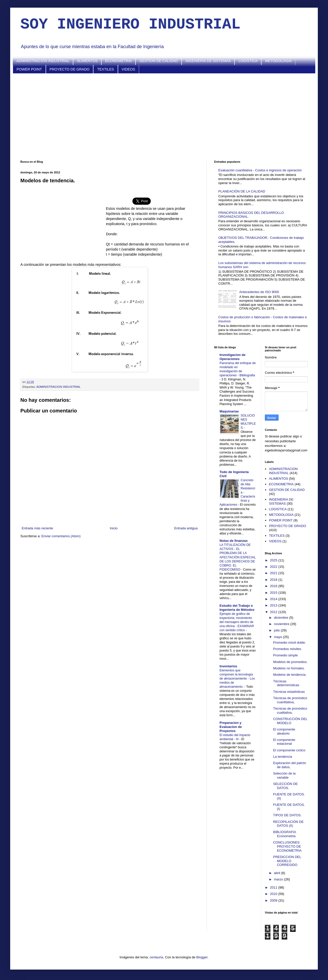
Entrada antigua (186, 528)
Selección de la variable (284, 775)
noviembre (282, 624)
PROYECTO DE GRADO (70, 69)
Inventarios (228, 666)
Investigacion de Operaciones (233, 357)
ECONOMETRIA (118, 61)
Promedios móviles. (287, 649)
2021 (274, 573)
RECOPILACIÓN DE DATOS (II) (288, 824)
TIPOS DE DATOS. (287, 815)
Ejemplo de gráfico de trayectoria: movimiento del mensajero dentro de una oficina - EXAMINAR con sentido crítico (237, 622)
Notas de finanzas (234, 541)
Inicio (114, 528)
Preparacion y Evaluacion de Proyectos (231, 727)
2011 (274, 887)
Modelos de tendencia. (290, 675)
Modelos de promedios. (290, 662)
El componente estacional (284, 742)
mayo (278, 637)
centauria (156, 957)
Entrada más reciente (37, 528)
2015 (274, 593)
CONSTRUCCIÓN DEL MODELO (290, 721)
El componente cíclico (289, 750)
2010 (274, 894)
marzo (279, 879)
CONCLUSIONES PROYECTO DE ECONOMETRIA (287, 846)
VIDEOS (128, 69)
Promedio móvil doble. (289, 643)
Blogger (202, 957)
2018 (274, 580)
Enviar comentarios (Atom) (61, 536)
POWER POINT (29, 69)
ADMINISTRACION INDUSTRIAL (43, 61)
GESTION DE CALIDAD (159, 61)
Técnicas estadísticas (289, 692)
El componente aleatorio (284, 731)
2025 (274, 560)
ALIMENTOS (87, 61)
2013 (274, 605)
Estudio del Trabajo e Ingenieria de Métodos (237, 608)
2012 (274, 612)
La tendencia (282, 757)
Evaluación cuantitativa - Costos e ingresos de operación (260, 170)
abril (278, 873)
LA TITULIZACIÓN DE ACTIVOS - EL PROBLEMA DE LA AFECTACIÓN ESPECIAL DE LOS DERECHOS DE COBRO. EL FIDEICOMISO (238, 557)
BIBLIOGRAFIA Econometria (284, 834)
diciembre (282, 618)
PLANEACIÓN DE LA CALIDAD (242, 191)
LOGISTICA (248, 61)
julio (277, 630)
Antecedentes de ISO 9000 (259, 292)
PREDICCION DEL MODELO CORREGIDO (287, 861)
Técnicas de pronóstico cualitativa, (290, 710)
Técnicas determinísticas (286, 683)
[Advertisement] (164, 117)
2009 (274, 900)
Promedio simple (285, 655)
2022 (274, 567)
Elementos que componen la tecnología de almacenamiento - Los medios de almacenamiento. (237, 679)
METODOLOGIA (278, 61)
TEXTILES (105, 69)
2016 (274, 586)
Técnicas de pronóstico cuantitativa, (290, 700)
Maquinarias (229, 411)
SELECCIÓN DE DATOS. (285, 786)
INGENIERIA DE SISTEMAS (208, 61)
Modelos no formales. (289, 668)
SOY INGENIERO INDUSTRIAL (130, 24)
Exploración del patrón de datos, (289, 765)
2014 (274, 599)
